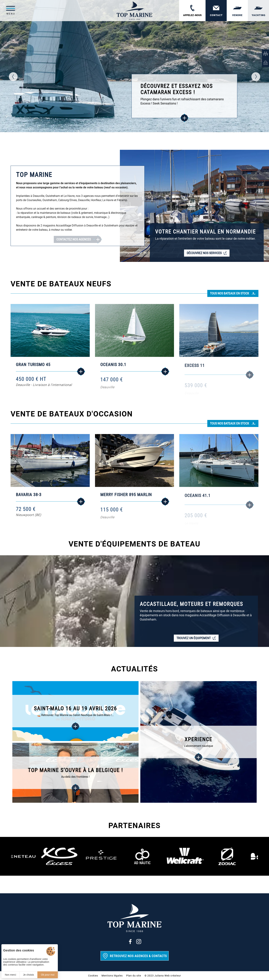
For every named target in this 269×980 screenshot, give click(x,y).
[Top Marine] (134, 11)
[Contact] (216, 11)
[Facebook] (130, 942)
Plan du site (134, 976)
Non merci (10, 975)
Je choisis (28, 975)
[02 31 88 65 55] (192, 11)
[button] (13, 77)
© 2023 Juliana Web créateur (163, 976)
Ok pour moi (48, 975)
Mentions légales (112, 976)
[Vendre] (237, 11)
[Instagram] (139, 942)
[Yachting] (258, 11)
